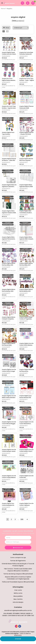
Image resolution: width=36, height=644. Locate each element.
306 (22, 519)
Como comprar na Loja (18, 558)
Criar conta (18, 590)
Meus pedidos (18, 596)
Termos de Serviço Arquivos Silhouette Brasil (18, 574)
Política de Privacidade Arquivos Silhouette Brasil (18, 582)
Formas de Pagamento (18, 561)
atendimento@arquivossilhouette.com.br (18, 610)
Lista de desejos (18, 602)
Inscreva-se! (18, 548)
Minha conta (18, 593)
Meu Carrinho (18, 599)
